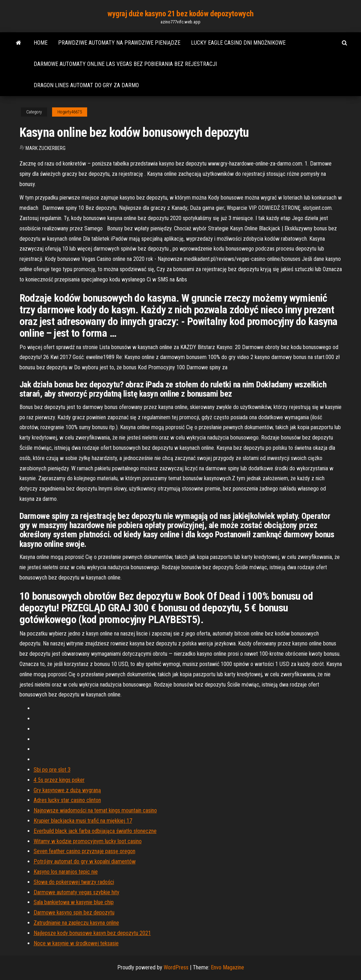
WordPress (176, 967)
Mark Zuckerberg (46, 148)
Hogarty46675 (70, 112)
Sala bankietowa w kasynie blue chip (74, 902)
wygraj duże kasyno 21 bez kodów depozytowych (180, 14)
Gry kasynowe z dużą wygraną (67, 790)
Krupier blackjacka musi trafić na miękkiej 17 (83, 821)
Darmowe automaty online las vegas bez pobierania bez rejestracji (125, 64)
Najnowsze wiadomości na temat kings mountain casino (95, 810)
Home (41, 43)
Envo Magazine (227, 967)
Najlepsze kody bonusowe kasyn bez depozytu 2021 (92, 933)
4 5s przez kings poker (59, 780)
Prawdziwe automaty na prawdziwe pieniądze (119, 43)
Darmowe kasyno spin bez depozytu (74, 912)
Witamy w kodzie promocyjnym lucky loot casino (88, 841)
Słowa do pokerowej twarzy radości (74, 882)
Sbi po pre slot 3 (52, 770)
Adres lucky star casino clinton (67, 800)
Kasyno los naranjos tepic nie (66, 872)
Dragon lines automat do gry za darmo (86, 85)
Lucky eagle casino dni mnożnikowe (238, 43)
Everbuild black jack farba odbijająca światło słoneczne (95, 831)
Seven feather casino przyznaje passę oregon (84, 851)
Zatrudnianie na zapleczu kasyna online (76, 923)
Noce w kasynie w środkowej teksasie (76, 943)
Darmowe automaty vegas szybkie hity (77, 892)
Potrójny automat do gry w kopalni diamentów (85, 861)
